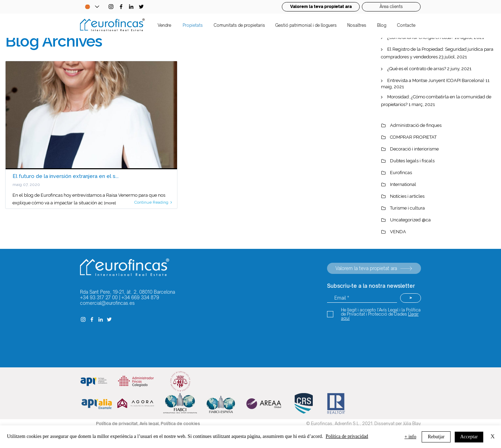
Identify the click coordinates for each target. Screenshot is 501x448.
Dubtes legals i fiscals (412, 161)
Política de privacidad (347, 436)
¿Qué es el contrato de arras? (417, 69)
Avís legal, (150, 423)
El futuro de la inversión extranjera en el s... (66, 176)
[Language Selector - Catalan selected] (92, 7)
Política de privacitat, (118, 423)
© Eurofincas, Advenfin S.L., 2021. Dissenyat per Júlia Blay (364, 423)
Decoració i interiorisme (414, 149)
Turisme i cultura (407, 208)
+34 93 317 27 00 (99, 298)
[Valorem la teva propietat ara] (374, 268)
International (403, 184)
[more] (110, 203)
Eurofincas (401, 173)
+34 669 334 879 (140, 298)
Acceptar (469, 437)
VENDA (398, 232)
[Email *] (362, 298)
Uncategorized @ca (410, 220)
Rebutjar (436, 437)
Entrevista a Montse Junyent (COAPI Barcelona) (436, 80)
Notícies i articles (407, 196)
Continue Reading (153, 202)
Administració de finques (416, 125)
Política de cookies (180, 423)
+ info (411, 437)
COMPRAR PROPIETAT (413, 137)
